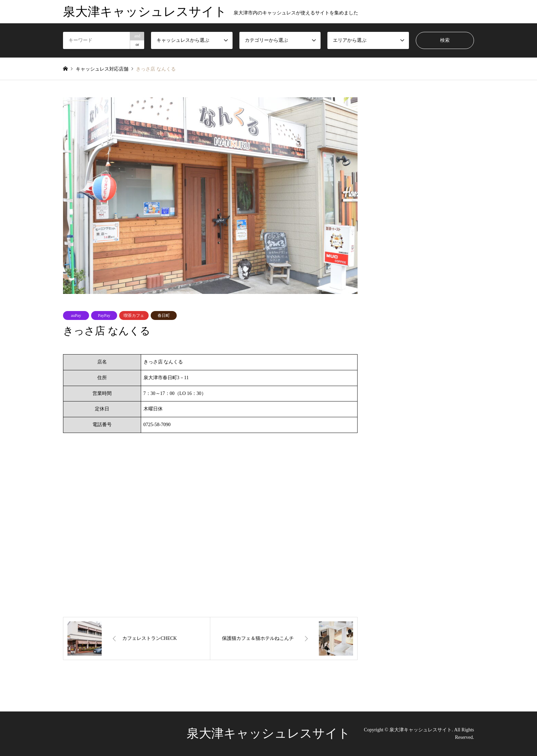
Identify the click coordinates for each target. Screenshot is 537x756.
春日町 (164, 315)
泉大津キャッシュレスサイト (268, 733)
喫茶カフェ (134, 315)
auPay (76, 315)
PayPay (104, 315)
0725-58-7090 (157, 425)
